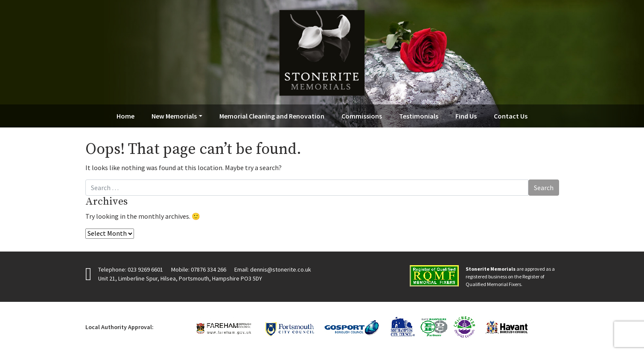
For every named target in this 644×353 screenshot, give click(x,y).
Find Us (466, 116)
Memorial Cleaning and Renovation (272, 116)
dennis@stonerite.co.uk (281, 269)
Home (125, 116)
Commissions (362, 116)
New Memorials (174, 116)
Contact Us (511, 116)
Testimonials (419, 116)
